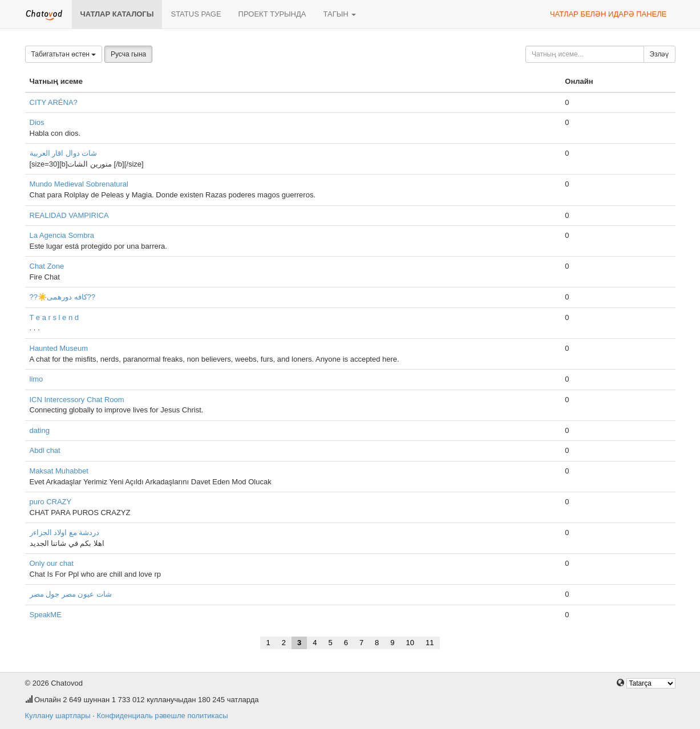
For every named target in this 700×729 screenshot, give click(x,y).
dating (40, 430)
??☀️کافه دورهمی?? (63, 297)
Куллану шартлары (58, 716)
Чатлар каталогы (117, 14)
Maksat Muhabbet (59, 471)
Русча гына (128, 54)
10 (410, 643)
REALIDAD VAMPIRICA (69, 215)
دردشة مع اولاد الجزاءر (65, 532)
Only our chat (52, 563)
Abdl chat (45, 450)
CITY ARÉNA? (54, 102)
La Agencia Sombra (62, 235)
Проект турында (272, 14)
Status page (196, 14)
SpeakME (46, 615)
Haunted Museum (59, 348)
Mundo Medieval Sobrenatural (79, 184)
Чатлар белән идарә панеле (608, 14)
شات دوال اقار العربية (64, 153)
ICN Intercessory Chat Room (77, 400)
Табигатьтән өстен (64, 54)
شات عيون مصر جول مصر (71, 594)
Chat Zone (47, 266)
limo (37, 379)
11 (430, 643)
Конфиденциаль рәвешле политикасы (162, 716)
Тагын (339, 14)
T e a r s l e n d (54, 317)
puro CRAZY (51, 502)
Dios (37, 122)
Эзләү (659, 54)
